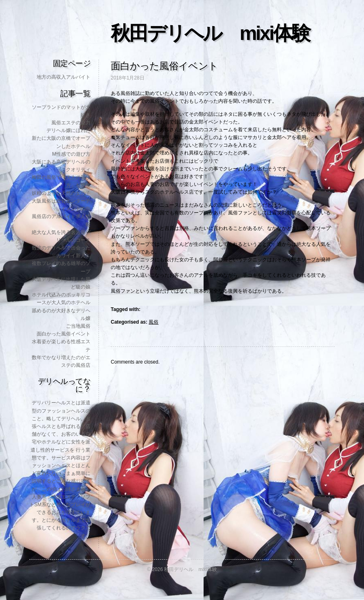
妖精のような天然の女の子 (61, 193)
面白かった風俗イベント (64, 334)
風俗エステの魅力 (71, 123)
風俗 (153, 322)
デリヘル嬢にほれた (68, 130)
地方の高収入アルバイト (64, 77)
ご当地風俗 (78, 326)
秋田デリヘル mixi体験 (210, 33)
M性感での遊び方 (71, 154)
